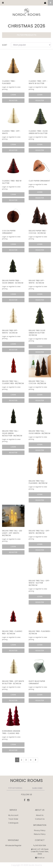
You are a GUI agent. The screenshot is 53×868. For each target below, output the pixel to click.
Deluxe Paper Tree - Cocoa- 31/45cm (38, 232)
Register (13, 100)
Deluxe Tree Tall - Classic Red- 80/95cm (13, 382)
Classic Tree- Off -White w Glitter (38, 82)
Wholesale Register (13, 845)
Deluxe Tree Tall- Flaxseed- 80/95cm (38, 482)
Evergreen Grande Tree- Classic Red (11, 732)
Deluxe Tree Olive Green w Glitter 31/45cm (37, 333)
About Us (40, 815)
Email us (40, 858)
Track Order (13, 819)
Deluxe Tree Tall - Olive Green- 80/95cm (39, 432)
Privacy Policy (40, 830)
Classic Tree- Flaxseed (9, 82)
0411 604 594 (40, 845)
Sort (5, 45)
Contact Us (40, 819)
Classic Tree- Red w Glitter (12, 182)
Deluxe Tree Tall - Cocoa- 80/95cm (37, 382)
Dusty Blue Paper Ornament (37, 682)
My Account (13, 815)
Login (13, 95)
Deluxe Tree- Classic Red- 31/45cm (12, 632)
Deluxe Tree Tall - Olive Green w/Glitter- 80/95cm (12, 433)
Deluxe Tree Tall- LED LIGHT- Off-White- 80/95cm (12, 533)
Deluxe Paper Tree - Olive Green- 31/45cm (13, 282)
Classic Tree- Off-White (11, 132)
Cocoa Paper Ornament (9, 232)
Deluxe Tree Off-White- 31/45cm (37, 282)
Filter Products (27, 35)
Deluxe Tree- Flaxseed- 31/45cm (40, 632)
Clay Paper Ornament (39, 181)
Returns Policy (40, 834)
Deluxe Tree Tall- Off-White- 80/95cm (39, 532)
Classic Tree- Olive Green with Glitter (38, 132)
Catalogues (13, 823)
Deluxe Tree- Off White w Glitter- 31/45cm (13, 682)
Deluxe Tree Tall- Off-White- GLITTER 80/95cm (39, 583)
